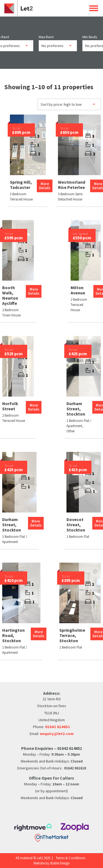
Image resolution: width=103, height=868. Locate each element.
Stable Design (60, 863)
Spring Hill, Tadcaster (21, 185)
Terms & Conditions (70, 858)
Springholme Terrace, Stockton (72, 635)
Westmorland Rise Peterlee (72, 185)
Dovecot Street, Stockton (76, 525)
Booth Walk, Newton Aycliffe (10, 295)
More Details (45, 186)
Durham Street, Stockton (76, 409)
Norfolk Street (10, 406)
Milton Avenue (78, 290)
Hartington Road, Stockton (13, 635)
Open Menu (94, 8)
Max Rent (46, 37)
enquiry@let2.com (57, 734)
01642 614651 (58, 727)
